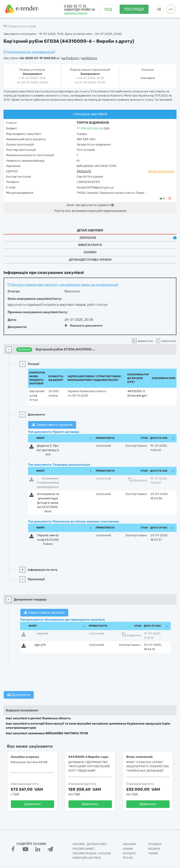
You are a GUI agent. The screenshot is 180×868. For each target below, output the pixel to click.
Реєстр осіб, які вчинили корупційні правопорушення (90, 211)
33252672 (84, 171)
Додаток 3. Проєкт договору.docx (48, 450)
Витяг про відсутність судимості (90, 205)
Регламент (155, 844)
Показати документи (83, 326)
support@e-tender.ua (80, 9)
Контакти (129, 853)
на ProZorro (70, 58)
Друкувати (19, 695)
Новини (128, 849)
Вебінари (154, 849)
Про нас (128, 858)
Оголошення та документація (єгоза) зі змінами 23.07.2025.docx (48, 502)
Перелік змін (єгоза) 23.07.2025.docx (48, 540)
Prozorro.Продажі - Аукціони (92, 853)
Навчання (129, 844)
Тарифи (153, 853)
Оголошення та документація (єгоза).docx (48, 483)
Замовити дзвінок (76, 13)
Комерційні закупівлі (87, 858)
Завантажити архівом (52, 425)
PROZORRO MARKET (84, 849)
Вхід (108, 9)
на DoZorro (89, 58)
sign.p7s (42, 633)
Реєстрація (134, 9)
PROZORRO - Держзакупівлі (90, 844)
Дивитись (33, 804)
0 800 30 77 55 (75, 6)
